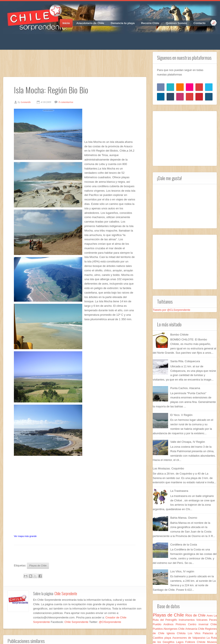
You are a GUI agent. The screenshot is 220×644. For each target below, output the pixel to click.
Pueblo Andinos (164, 624)
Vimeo (36, 38)
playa (168, 638)
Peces (213, 620)
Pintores (182, 624)
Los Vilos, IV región (182, 571)
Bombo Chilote (179, 335)
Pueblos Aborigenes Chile (169, 629)
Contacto (199, 23)
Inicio (66, 23)
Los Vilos (195, 633)
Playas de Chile (38, 565)
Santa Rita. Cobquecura (185, 361)
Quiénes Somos (176, 23)
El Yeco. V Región (181, 415)
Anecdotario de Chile (90, 23)
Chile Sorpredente (66, 593)
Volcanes (203, 620)
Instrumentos (187, 620)
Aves (210, 616)
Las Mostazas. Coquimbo (168, 468)
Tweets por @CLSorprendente (172, 310)
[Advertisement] (81, 61)
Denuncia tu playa (123, 23)
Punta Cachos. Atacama (185, 388)
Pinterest (29, 38)
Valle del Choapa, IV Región (188, 442)
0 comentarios (66, 102)
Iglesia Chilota (177, 633)
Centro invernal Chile (202, 624)
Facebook (6, 38)
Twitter (14, 38)
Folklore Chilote (196, 642)
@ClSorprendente (110, 622)
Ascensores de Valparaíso (190, 638)
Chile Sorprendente (77, 622)
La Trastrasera (179, 491)
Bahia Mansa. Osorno (184, 518)
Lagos (181, 642)
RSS (44, 38)
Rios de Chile (196, 615)
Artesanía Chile (195, 629)
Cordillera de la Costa (184, 545)
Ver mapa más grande (25, 536)
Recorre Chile (150, 23)
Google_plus (21, 38)
